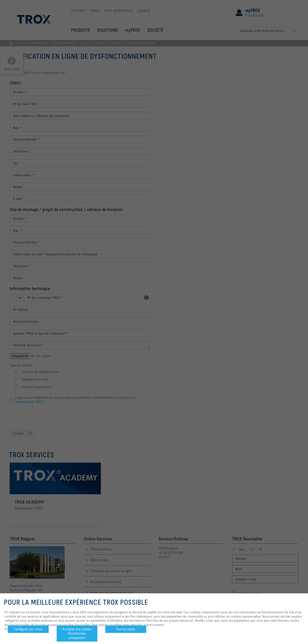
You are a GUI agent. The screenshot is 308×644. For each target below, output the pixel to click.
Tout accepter (126, 629)
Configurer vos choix (28, 629)
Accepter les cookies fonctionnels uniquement (77, 633)
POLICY (10, 629)
